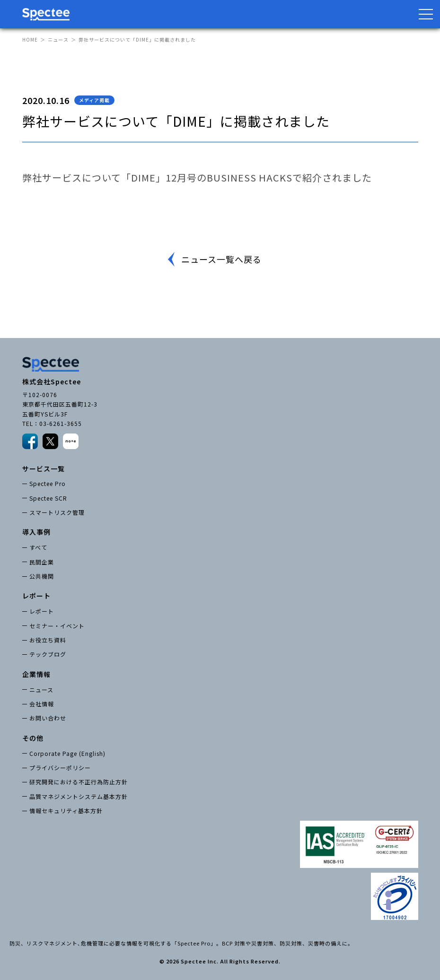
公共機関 (42, 576)
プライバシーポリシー (60, 768)
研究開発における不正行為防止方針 (79, 782)
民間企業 (42, 562)
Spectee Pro (48, 483)
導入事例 (36, 532)
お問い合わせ (48, 718)
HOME (30, 39)
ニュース (58, 39)
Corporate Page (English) (67, 753)
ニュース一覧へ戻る (221, 259)
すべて (38, 547)
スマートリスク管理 (57, 512)
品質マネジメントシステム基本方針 (79, 796)
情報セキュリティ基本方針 (66, 811)
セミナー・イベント (57, 626)
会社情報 (42, 704)
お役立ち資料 (48, 640)
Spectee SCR (48, 498)
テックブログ (48, 654)
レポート (42, 611)
